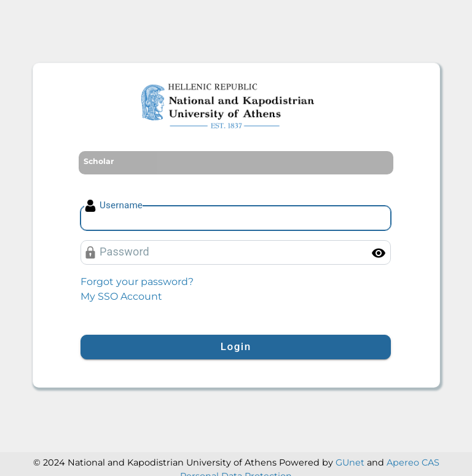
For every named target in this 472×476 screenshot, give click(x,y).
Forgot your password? (137, 282)
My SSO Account (121, 296)
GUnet (350, 462)
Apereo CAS (413, 462)
